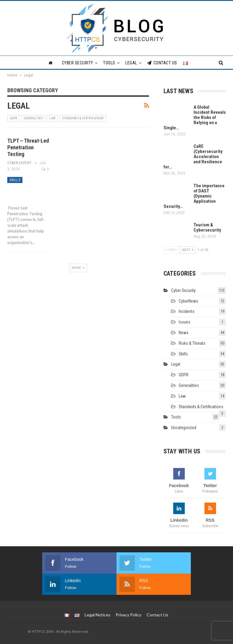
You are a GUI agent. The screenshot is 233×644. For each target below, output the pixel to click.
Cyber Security (78, 63)
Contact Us (162, 63)
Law (52, 118)
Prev (171, 250)
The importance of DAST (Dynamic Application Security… (194, 196)
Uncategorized (184, 428)
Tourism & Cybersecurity (207, 227)
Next (188, 250)
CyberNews (188, 301)
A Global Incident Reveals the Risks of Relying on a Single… (195, 117)
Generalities (33, 118)
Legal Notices (98, 615)
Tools (109, 63)
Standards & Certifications (83, 118)
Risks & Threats (192, 343)
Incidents (187, 311)
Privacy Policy (128, 615)
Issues (184, 322)
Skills (15, 180)
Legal (131, 63)
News (184, 333)
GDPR (13, 118)
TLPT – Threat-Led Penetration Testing (28, 147)
